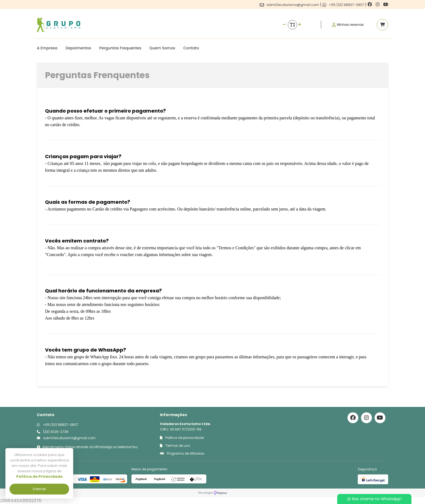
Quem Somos (162, 48)
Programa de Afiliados (182, 453)
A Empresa (47, 48)
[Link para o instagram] (378, 4)
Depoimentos (78, 48)
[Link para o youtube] (386, 4)
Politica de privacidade (182, 438)
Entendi (39, 489)
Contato (191, 48)
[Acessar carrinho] (382, 25)
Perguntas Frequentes (120, 48)
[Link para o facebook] (370, 4)
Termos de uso (175, 446)
